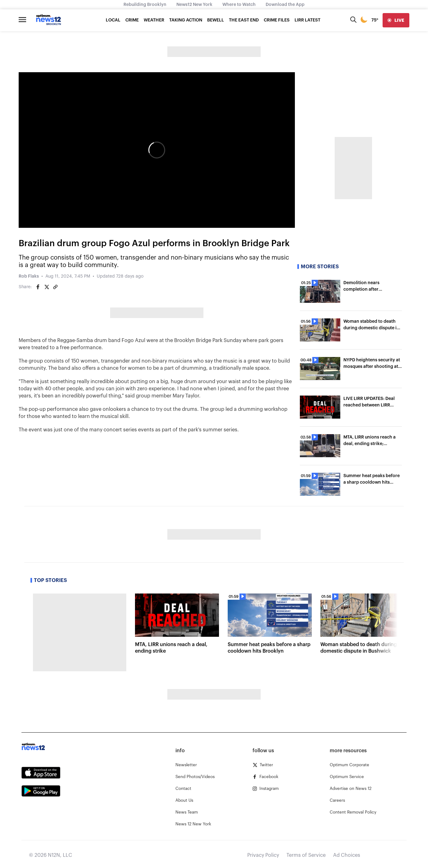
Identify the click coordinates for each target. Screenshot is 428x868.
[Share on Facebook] (38, 287)
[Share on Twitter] (47, 287)
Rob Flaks (29, 276)
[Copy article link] (55, 287)
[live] (396, 20)
